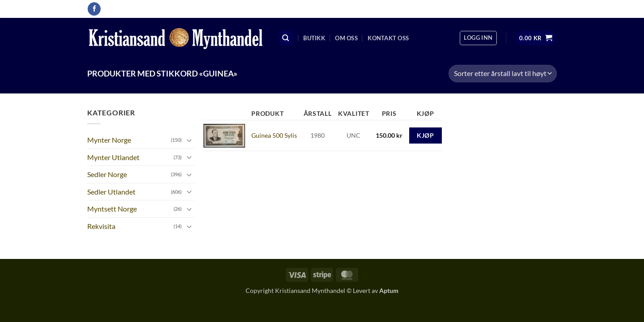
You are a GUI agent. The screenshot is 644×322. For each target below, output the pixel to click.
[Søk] (286, 38)
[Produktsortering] (503, 74)
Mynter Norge (109, 140)
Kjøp (425, 135)
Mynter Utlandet (113, 157)
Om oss (346, 38)
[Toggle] (189, 140)
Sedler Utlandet (111, 192)
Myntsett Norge (112, 209)
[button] (478, 38)
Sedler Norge (107, 174)
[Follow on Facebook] (94, 9)
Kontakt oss (388, 38)
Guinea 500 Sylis (274, 135)
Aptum (389, 290)
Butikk (314, 38)
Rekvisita (101, 226)
